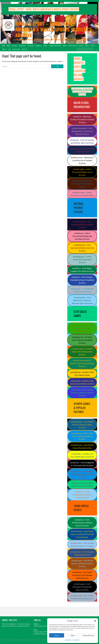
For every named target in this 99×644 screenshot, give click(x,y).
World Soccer (73, 46)
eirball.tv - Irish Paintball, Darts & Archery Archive (82, 484)
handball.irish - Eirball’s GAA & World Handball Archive (82, 340)
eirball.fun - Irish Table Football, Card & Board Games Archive (82, 575)
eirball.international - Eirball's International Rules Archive (82, 363)
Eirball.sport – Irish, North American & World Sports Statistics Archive (54, 29)
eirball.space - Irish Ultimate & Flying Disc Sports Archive (82, 587)
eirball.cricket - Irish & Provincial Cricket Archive (82, 194)
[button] (95, 621)
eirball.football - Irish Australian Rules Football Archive (82, 224)
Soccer (81, 46)
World (65, 46)
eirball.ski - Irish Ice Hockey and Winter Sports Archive (82, 141)
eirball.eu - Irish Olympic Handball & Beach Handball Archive (82, 280)
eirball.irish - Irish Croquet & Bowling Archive (82, 553)
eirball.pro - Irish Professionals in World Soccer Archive (82, 523)
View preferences (89, 635)
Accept (57, 635)
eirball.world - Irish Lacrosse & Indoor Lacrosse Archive (82, 248)
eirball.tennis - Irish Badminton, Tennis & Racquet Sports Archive (82, 300)
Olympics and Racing (55, 46)
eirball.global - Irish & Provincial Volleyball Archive (82, 259)
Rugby (87, 46)
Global (45, 46)
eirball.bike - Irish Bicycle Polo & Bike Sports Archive (82, 455)
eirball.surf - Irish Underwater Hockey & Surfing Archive (82, 495)
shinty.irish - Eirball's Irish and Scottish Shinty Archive (82, 382)
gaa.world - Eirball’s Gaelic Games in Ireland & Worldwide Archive (82, 328)
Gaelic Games (16, 49)
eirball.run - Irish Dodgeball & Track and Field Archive (82, 464)
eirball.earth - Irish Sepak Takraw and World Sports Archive (82, 563)
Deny (73, 635)
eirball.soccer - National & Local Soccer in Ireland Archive (82, 160)
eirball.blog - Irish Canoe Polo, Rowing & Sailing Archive (82, 436)
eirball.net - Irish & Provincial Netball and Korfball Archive (82, 236)
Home (3, 46)
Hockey (93, 46)
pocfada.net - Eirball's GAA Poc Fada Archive (82, 374)
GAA (9, 49)
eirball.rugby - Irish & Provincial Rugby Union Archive (82, 172)
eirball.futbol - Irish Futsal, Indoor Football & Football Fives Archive (82, 534)
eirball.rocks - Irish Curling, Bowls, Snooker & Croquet (82, 544)
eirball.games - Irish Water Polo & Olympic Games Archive (82, 425)
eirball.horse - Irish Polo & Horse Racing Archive (82, 446)
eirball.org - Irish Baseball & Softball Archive (82, 150)
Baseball (38, 46)
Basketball (22, 46)
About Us (25, 49)
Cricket (4, 49)
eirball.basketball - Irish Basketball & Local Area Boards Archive (82, 131)
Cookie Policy (68, 640)
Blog (8, 46)
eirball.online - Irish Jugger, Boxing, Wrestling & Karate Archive (82, 474)
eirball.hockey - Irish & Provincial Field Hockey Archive (82, 184)
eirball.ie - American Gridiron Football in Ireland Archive (82, 119)
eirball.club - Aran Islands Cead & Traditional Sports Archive (82, 393)
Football (14, 46)
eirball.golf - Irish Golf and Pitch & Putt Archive (82, 290)
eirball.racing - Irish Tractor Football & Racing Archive (82, 597)
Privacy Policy (76, 640)
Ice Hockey (31, 46)
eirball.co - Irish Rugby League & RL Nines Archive (82, 270)
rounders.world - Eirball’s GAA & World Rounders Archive (82, 352)
